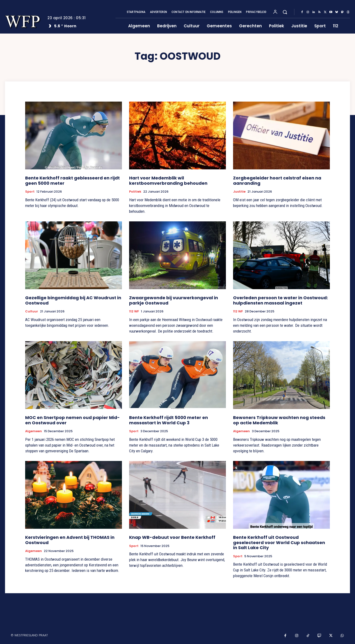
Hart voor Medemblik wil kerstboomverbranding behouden (168, 181)
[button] (285, 12)
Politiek (135, 192)
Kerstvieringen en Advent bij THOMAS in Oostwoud (70, 540)
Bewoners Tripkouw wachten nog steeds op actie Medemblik (279, 420)
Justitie (239, 192)
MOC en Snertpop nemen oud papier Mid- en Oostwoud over (72, 420)
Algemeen (34, 431)
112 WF (134, 311)
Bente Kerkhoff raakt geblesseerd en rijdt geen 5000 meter (72, 181)
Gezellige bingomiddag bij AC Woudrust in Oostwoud (73, 300)
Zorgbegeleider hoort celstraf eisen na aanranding (277, 181)
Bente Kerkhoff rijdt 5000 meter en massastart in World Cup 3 (169, 420)
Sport (30, 192)
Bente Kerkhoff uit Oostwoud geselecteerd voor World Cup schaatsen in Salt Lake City (279, 542)
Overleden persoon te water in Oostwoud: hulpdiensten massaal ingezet (281, 300)
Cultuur (32, 311)
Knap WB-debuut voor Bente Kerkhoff (172, 537)
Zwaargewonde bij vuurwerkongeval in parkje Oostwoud (174, 300)
